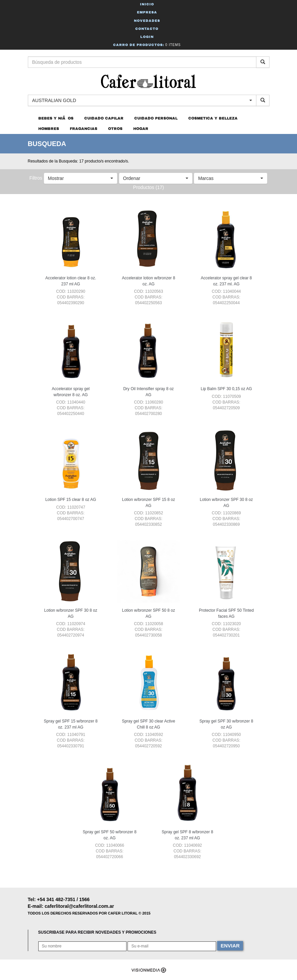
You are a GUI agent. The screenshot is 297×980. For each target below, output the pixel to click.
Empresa (147, 12)
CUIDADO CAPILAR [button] (104, 118)
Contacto (147, 29)
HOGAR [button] (141, 129)
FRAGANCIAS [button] (84, 129)
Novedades (147, 21)
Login (147, 37)
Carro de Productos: (147, 45)
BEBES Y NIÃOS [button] (56, 118)
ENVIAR (230, 946)
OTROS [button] (115, 129)
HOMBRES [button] (49, 129)
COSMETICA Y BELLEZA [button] (213, 118)
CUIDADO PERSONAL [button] (156, 118)
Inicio (147, 4)
